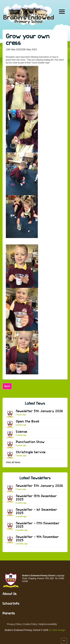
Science (22, 431)
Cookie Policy (30, 624)
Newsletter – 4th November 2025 (37, 538)
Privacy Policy (14, 624)
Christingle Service (31, 452)
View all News (13, 462)
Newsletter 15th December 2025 (36, 497)
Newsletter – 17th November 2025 (38, 525)
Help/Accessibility (48, 624)
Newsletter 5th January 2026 (39, 411)
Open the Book (28, 421)
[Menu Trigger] (62, 11)
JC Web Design (57, 630)
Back (7, 386)
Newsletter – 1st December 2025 (37, 511)
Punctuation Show (30, 442)
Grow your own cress (28, 39)
